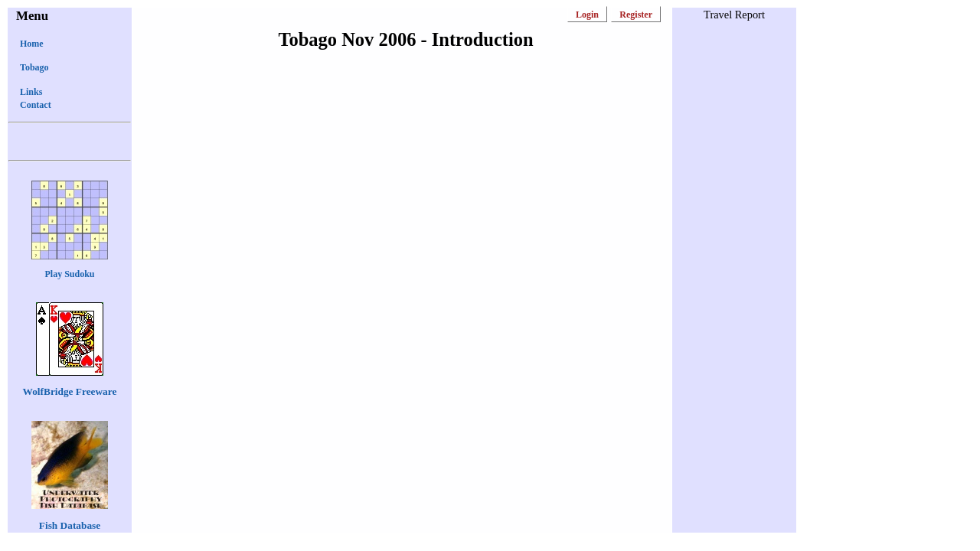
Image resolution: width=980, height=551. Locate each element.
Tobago (34, 67)
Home (32, 44)
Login (587, 15)
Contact (36, 105)
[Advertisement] (734, 262)
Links (31, 92)
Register (636, 15)
